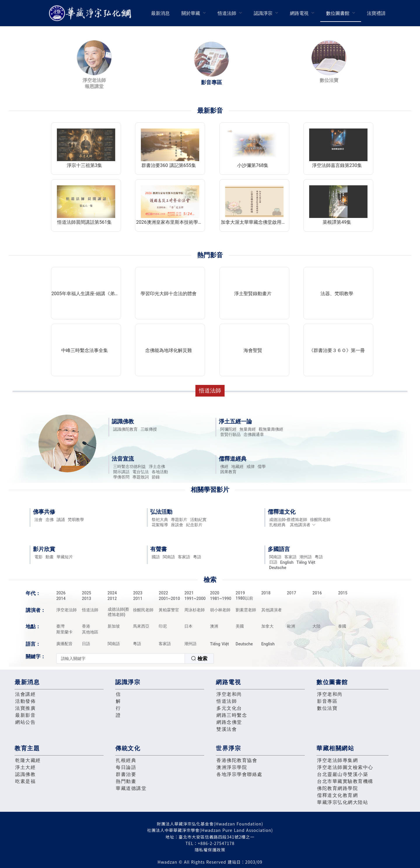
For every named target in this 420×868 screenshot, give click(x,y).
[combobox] (135, 659)
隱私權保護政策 (210, 850)
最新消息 (160, 13)
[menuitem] (160, 13)
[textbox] (121, 659)
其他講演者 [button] (303, 525)
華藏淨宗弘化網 (91, 13)
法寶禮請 (376, 13)
